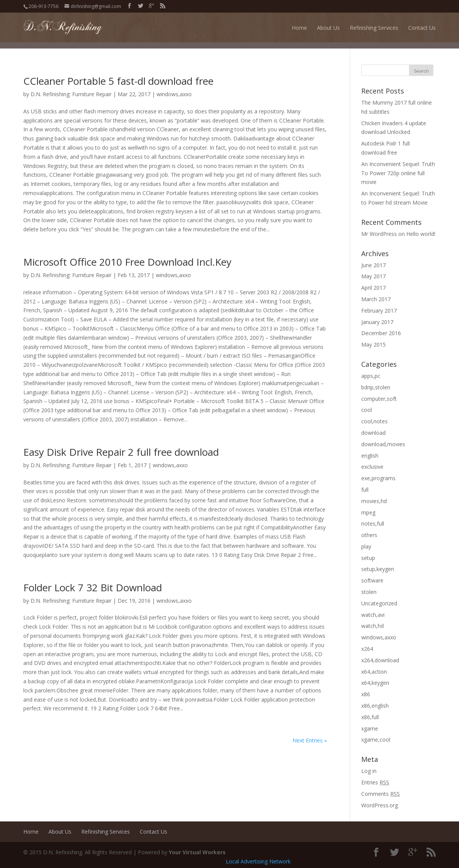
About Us (328, 28)
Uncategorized (379, 603)
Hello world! (421, 234)
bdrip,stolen (376, 387)
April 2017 (373, 288)
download (373, 433)
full (365, 490)
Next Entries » (310, 740)
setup (368, 558)
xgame (370, 728)
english (370, 456)
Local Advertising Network (258, 861)
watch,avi (373, 615)
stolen (369, 592)
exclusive (372, 467)
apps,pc (371, 376)
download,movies (383, 444)
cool (367, 410)
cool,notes (374, 421)
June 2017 (373, 265)
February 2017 (379, 311)
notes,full (373, 524)
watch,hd (373, 626)
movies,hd (374, 501)
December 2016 (381, 333)
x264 (367, 649)
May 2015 (373, 344)
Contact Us (422, 28)
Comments (381, 794)
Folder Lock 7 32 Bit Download (93, 587)
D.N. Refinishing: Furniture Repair (71, 94)
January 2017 (377, 322)
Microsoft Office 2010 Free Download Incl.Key (127, 262)
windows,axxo (174, 94)
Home (299, 28)
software (372, 580)
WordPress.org (380, 805)
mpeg (368, 512)
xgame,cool (376, 740)
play (366, 546)
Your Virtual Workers (197, 852)
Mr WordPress (379, 234)
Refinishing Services (374, 28)
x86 (366, 694)
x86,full (370, 717)
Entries (375, 782)
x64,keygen (375, 683)
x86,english (375, 706)
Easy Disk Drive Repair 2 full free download (121, 452)
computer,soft (379, 399)
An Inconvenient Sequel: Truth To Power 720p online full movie (398, 173)
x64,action (374, 672)
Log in (369, 771)
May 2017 (373, 276)
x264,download (380, 660)
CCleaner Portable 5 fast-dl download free (118, 81)
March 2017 (376, 299)
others (369, 535)
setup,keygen (378, 569)
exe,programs (378, 478)
